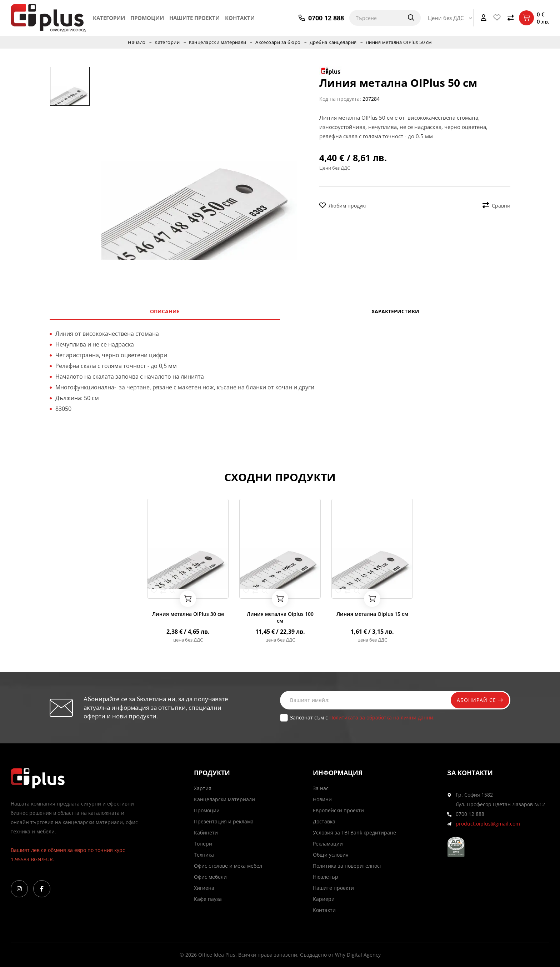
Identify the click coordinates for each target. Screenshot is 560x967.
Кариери (324, 899)
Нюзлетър (326, 877)
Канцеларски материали (217, 42)
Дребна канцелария (334, 42)
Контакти (240, 18)
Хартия (203, 788)
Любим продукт (343, 206)
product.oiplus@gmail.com (488, 824)
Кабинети (206, 833)
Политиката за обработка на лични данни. (382, 717)
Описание (165, 311)
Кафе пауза (208, 899)
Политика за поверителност (347, 866)
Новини (322, 799)
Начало (136, 42)
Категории (109, 18)
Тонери (203, 844)
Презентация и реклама (224, 821)
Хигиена (204, 888)
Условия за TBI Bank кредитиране (354, 833)
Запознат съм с (362, 717)
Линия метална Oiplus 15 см (372, 614)
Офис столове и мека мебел (228, 866)
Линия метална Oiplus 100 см (280, 617)
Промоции (147, 18)
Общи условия (331, 855)
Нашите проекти (194, 18)
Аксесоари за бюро (278, 42)
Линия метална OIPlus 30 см (188, 614)
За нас (321, 788)
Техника (204, 855)
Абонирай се (479, 700)
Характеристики (395, 311)
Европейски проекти (338, 810)
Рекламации (328, 844)
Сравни (496, 206)
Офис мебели (210, 877)
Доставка (324, 821)
